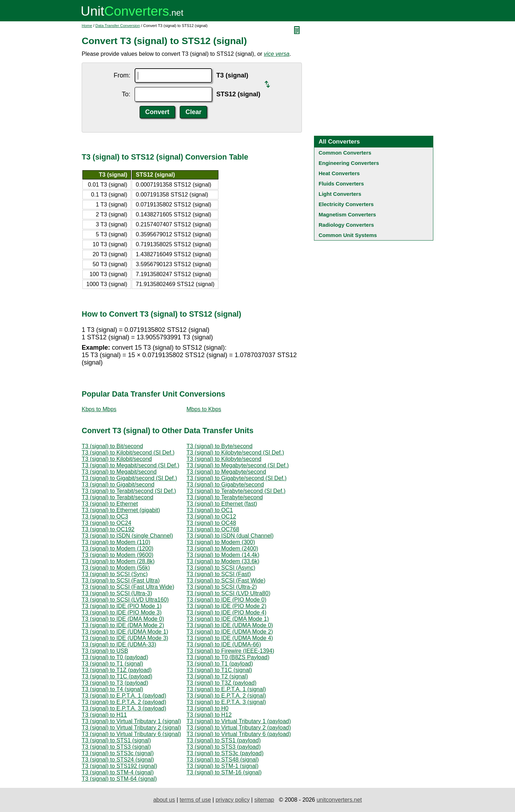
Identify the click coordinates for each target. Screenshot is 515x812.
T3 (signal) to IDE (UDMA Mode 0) (230, 625)
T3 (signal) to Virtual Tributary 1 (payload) (239, 721)
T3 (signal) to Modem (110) (116, 542)
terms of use (195, 800)
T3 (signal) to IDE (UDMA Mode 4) (230, 638)
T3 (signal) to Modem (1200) (118, 548)
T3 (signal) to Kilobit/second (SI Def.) (128, 453)
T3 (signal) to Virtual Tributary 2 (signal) (131, 728)
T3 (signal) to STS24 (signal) (118, 760)
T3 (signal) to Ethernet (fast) (222, 504)
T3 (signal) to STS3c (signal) (118, 753)
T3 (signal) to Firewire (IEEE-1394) (230, 651)
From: (122, 75)
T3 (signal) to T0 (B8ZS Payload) (228, 657)
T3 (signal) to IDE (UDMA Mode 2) (230, 632)
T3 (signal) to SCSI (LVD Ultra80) (228, 593)
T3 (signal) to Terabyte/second (225, 497)
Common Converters (345, 153)
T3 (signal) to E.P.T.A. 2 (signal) (226, 696)
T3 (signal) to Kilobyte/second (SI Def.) (235, 453)
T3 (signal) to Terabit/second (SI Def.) (129, 491)
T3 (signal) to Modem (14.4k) (223, 555)
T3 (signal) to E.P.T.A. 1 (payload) (124, 696)
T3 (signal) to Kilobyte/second (224, 459)
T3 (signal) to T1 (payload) (220, 664)
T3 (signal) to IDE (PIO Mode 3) (122, 612)
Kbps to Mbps (99, 409)
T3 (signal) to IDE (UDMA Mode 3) (125, 638)
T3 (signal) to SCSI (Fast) (219, 574)
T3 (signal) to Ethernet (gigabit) (121, 510)
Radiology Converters (346, 225)
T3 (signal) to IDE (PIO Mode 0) (226, 600)
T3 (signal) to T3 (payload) (115, 683)
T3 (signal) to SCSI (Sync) (115, 574)
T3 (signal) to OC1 (210, 510)
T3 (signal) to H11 (104, 715)
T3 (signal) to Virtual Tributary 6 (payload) (239, 734)
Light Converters (340, 194)
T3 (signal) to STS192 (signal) (120, 766)
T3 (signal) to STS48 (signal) (223, 760)
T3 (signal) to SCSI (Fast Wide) (226, 580)
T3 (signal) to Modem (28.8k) (118, 561)
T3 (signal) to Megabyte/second (226, 472)
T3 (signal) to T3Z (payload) (221, 683)
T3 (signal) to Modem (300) (221, 542)
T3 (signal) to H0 (207, 708)
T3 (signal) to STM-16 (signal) (224, 772)
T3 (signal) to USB (105, 651)
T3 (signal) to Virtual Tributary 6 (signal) (131, 734)
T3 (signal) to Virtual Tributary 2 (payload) (239, 728)
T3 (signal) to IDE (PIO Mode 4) (226, 612)
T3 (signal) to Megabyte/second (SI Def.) (238, 465)
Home (87, 26)
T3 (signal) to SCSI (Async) (221, 568)
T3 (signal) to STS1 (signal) (116, 740)
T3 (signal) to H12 (209, 715)
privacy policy (233, 800)
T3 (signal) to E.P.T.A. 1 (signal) (226, 689)
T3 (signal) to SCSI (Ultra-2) (222, 587)
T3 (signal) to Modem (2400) (222, 548)
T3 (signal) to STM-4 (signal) (118, 772)
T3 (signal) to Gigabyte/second (225, 485)
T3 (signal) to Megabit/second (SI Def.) (131, 465)
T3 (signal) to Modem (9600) (118, 555)
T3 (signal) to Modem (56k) (116, 568)
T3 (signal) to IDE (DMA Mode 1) (228, 619)
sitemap (264, 800)
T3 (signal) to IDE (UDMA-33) (119, 644)
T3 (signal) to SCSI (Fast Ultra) (121, 580)
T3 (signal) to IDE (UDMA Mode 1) (125, 632)
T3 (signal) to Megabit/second (119, 472)
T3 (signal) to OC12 (211, 517)
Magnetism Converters (347, 214)
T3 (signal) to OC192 (108, 529)
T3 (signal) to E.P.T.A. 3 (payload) (124, 708)
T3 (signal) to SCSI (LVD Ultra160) (125, 600)
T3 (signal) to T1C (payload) (117, 676)
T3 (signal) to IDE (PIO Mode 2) (226, 606)
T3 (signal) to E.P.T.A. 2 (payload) (124, 702)
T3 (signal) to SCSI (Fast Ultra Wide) (128, 587)
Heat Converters (339, 173)
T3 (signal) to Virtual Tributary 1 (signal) (131, 721)
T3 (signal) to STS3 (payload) (224, 747)
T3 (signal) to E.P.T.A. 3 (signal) (226, 702)
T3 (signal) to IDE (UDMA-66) (224, 644)
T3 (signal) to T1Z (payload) (117, 670)
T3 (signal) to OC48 (211, 523)
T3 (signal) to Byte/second (219, 446)
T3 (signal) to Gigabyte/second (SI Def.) (237, 478)
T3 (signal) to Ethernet (110, 504)
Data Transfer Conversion (118, 26)
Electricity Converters (346, 204)
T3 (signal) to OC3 (105, 517)
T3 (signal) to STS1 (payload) (224, 740)
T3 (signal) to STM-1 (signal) (223, 766)
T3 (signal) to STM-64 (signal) (119, 779)
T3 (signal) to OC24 (107, 523)
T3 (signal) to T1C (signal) (219, 670)
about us (164, 800)
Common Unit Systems (348, 235)
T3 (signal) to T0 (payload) (115, 657)
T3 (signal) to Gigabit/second (118, 485)
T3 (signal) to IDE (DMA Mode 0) (123, 619)
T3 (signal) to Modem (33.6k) (223, 561)
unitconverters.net (339, 800)
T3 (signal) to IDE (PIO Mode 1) (122, 606)
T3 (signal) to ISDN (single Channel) (127, 536)
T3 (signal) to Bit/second (112, 446)
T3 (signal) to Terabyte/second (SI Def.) (236, 491)
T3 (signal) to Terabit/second (118, 497)
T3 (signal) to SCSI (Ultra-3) (117, 593)
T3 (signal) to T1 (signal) (112, 664)
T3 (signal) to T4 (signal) (112, 689)
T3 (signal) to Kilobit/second (117, 459)
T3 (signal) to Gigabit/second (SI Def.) (129, 478)
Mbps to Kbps (204, 409)
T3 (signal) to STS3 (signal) (116, 747)
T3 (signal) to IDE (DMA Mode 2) (123, 625)
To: (126, 94)
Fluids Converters (341, 184)
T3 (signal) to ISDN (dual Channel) (230, 536)
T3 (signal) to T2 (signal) (217, 676)
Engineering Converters (349, 163)
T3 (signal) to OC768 (213, 529)
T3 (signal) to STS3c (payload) (225, 753)
